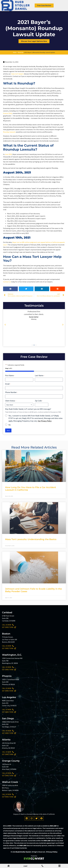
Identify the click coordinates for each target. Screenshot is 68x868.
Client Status (11, 401)
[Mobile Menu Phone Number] (42, 866)
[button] (10, 289)
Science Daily (8, 113)
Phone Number (11, 392)
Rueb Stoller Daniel (23, 852)
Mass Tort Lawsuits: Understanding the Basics (31, 539)
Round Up (21, 52)
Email (8, 384)
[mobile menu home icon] (9, 866)
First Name (10, 375)
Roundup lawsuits (9, 132)
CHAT (25, 866)
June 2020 (8, 154)
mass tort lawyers (17, 74)
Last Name (40, 375)
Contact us (7, 282)
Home (15, 52)
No (10, 425)
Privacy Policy (52, 852)
